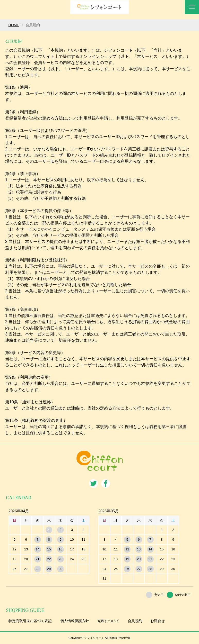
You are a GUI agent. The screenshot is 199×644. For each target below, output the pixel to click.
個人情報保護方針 (75, 621)
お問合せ (158, 621)
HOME (14, 25)
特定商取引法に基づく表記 (30, 621)
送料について (108, 621)
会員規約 (135, 621)
